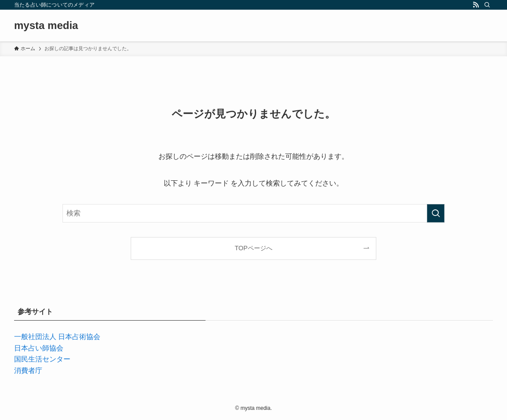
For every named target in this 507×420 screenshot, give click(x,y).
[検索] (487, 5)
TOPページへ (253, 248)
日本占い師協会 (39, 348)
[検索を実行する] (436, 213)
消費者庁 (28, 371)
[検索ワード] (253, 213)
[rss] (476, 5)
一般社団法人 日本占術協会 (57, 337)
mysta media (46, 26)
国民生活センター (42, 359)
